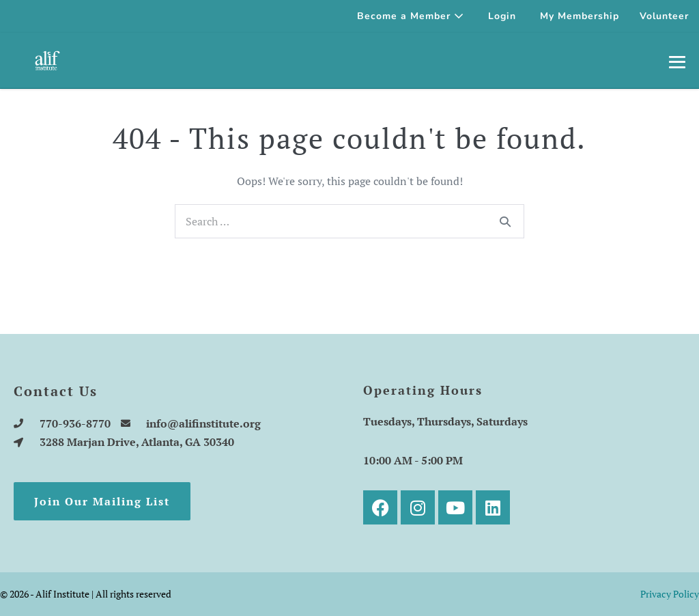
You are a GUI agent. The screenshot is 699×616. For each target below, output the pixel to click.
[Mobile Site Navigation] (677, 61)
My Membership (580, 16)
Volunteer (664, 16)
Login (502, 16)
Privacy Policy (670, 594)
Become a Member (411, 16)
